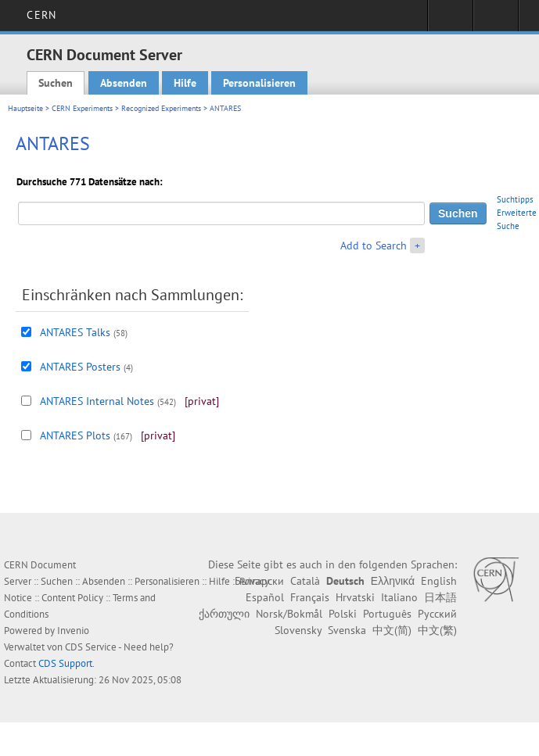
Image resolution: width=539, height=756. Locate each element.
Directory (496, 20)
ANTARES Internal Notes (97, 401)
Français (310, 597)
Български (259, 581)
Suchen (56, 83)
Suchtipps (515, 199)
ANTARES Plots (75, 435)
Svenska (347, 630)
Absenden (124, 83)
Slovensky (298, 630)
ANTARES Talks (75, 332)
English (439, 581)
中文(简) (392, 630)
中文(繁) (437, 630)
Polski (343, 614)
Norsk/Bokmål (289, 614)
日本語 (440, 597)
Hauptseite (25, 108)
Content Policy (72, 598)
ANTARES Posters (80, 367)
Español (265, 597)
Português (387, 614)
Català (305, 581)
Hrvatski (355, 597)
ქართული (224, 614)
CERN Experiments (82, 108)
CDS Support (65, 663)
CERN (41, 15)
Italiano (399, 597)
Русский (437, 614)
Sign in (450, 20)
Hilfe (185, 83)
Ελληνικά (393, 581)
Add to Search (374, 245)
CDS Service (91, 647)
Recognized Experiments (161, 108)
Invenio (73, 631)
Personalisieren (259, 83)
